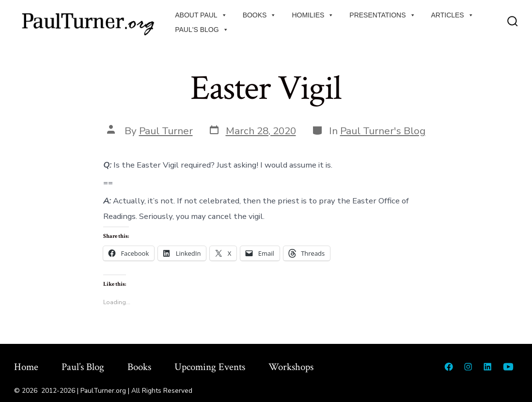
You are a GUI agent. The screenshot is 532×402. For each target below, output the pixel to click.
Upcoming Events (210, 367)
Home (26, 367)
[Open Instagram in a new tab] (468, 367)
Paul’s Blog (83, 367)
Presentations (382, 15)
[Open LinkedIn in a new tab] (487, 367)
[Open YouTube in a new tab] (508, 367)
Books (260, 15)
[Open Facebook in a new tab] (449, 367)
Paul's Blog (202, 30)
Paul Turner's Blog (383, 131)
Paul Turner (166, 131)
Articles (453, 15)
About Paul (201, 15)
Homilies (313, 15)
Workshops (291, 367)
